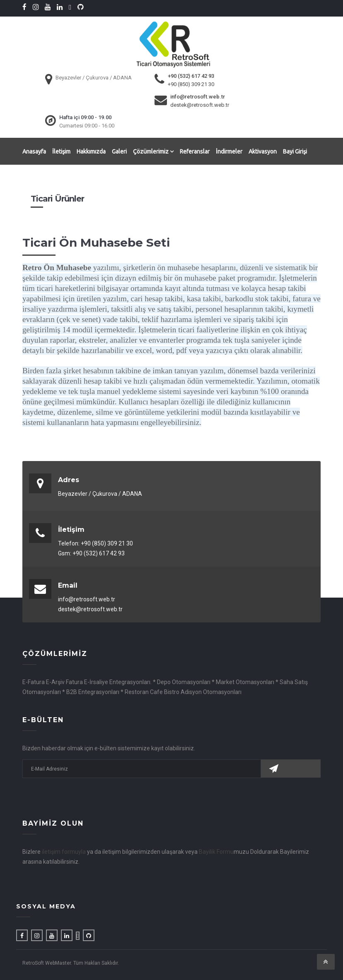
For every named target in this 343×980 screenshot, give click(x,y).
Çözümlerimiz (153, 151)
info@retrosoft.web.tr (198, 96)
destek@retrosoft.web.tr (200, 104)
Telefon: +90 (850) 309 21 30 (95, 543)
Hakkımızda (91, 151)
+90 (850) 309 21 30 (191, 84)
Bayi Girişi (295, 151)
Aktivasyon (263, 151)
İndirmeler (229, 151)
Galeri (119, 151)
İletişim (61, 151)
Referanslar (195, 151)
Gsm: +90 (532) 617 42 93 (91, 553)
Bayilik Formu (216, 851)
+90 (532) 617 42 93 (191, 76)
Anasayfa (34, 151)
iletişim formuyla (64, 851)
